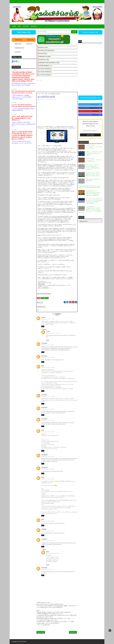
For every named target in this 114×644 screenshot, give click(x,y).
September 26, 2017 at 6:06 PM (48, 531)
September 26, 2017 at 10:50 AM (53, 333)
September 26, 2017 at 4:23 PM (48, 432)
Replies (44, 329)
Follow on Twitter (91, 105)
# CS (43, 298)
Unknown (44, 343)
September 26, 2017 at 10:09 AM (49, 367)
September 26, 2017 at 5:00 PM (48, 456)
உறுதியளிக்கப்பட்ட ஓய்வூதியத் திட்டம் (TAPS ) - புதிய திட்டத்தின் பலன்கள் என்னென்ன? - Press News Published (90, 210)
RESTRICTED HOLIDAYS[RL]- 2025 (90, 98)
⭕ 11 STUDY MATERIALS (45, 72)
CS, (53, 99)
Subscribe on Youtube (91, 111)
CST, (55, 99)
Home (14, 26)
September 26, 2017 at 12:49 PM (49, 396)
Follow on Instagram (91, 115)
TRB (19, 26)
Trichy (48, 331)
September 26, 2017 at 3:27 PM (48, 420)
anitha (43, 317)
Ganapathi (44, 455)
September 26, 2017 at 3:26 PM (48, 409)
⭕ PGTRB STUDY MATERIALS (46, 50)
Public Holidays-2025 (24, 32)
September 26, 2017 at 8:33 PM (48, 569)
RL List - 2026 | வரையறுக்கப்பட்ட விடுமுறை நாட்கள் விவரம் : (94, 160)
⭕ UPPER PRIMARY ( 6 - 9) (45, 66)
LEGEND (44, 529)
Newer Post (41, 632)
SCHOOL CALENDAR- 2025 (90, 32)
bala (43, 366)
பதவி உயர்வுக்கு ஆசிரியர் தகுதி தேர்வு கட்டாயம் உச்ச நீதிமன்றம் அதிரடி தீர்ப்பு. (93, 174)
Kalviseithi (24, 642)
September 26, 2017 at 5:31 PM (48, 521)
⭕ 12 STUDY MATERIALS (45, 75)
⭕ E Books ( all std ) (43, 47)
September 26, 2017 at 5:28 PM (48, 479)
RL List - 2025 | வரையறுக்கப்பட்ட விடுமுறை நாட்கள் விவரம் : (94, 147)
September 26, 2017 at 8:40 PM (53, 553)
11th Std (26, 26)
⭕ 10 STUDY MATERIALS (45, 69)
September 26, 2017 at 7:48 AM (48, 345)
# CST (47, 298)
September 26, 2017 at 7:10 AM (48, 319)
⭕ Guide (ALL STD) (43, 60)
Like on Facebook (91, 108)
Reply (43, 326)
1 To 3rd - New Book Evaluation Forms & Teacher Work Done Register (24, 106)
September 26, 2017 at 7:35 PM (48, 541)
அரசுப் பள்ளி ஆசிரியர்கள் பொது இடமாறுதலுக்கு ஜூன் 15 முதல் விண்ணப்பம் (22, 118)
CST (46, 94)
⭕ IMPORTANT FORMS (44, 57)
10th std (33, 26)
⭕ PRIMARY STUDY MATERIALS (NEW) (49, 63)
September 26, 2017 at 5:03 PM (48, 469)
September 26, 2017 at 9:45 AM (48, 358)
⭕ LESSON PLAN (43, 54)
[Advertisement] (57, 86)
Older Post (73, 632)
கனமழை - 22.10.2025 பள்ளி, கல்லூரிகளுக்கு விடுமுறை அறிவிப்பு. (94, 153)
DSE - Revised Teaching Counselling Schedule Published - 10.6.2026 (23, 92)
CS (43, 94)
